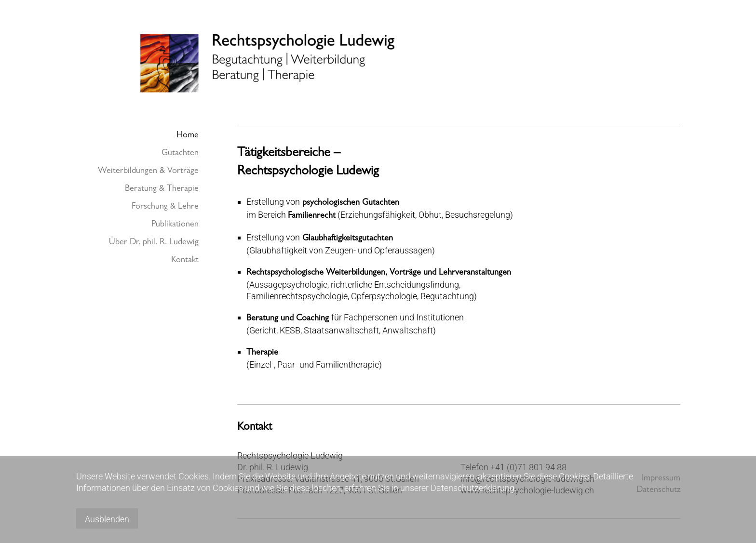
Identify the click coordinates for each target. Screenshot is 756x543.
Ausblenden (107, 519)
